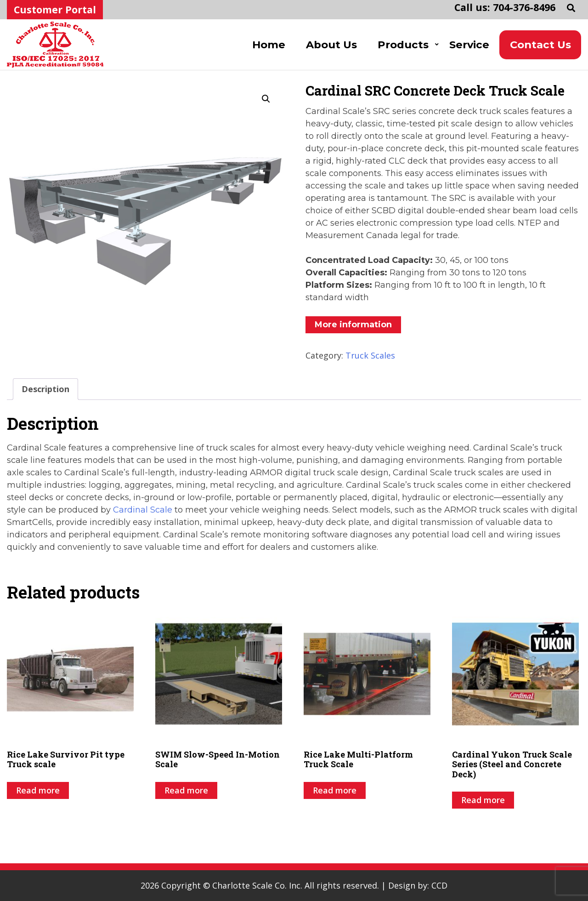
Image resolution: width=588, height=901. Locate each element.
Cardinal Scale (143, 510)
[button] (266, 99)
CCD (439, 885)
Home (269, 45)
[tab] (45, 389)
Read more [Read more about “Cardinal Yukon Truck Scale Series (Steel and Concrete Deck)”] (483, 800)
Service (469, 45)
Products (403, 45)
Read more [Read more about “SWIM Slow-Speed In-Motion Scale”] (186, 790)
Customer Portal (55, 9)
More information (353, 325)
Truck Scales (370, 355)
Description (45, 389)
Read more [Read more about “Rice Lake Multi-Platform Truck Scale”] (335, 790)
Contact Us (540, 45)
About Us (331, 45)
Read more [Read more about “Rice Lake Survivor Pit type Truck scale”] (38, 790)
